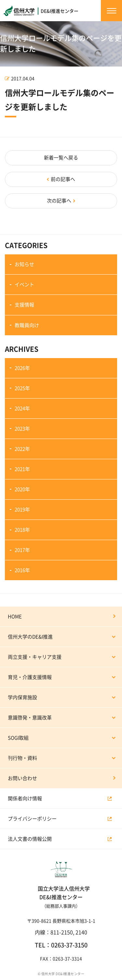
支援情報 (24, 305)
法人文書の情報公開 (30, 839)
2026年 (22, 368)
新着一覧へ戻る (61, 158)
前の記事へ (63, 179)
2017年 (22, 550)
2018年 (22, 530)
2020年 (22, 489)
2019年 (22, 510)
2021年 (22, 469)
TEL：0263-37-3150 (61, 945)
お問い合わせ (22, 778)
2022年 (22, 449)
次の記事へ (59, 201)
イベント (24, 285)
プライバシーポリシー (32, 819)
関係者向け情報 (25, 799)
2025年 (22, 388)
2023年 (22, 429)
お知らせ (24, 264)
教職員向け (27, 325)
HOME (15, 617)
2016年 (22, 570)
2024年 (22, 408)
